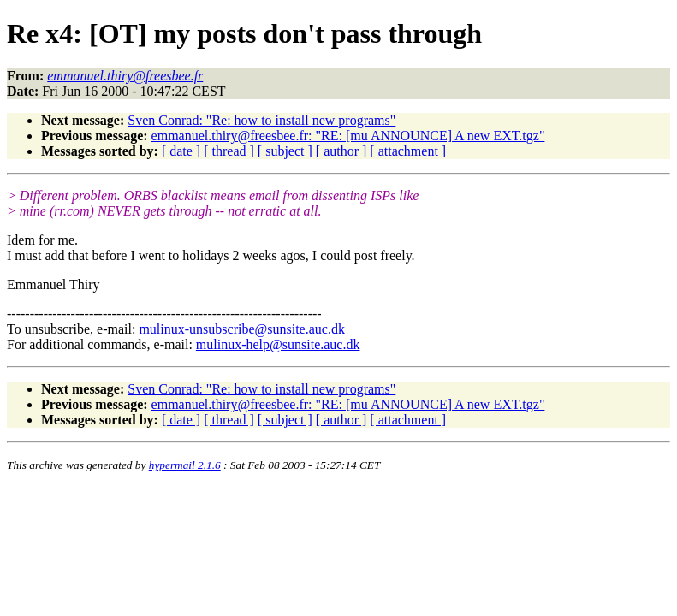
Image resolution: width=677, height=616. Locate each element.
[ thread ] (229, 151)
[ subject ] (285, 151)
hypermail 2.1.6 (185, 465)
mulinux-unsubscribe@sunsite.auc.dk (241, 329)
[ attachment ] (408, 151)
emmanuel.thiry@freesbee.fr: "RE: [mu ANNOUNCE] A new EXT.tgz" (348, 136)
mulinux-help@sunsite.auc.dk (278, 344)
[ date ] (181, 151)
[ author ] (341, 151)
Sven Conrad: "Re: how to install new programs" (261, 120)
